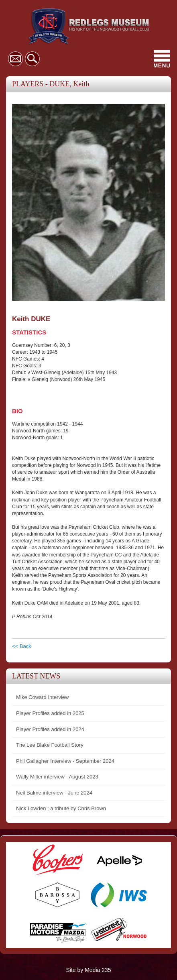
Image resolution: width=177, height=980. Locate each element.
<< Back (22, 646)
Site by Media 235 (88, 970)
